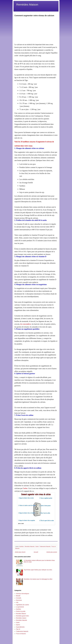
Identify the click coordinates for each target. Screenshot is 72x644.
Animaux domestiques (23, 594)
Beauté (18, 596)
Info (17, 602)
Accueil (36, 552)
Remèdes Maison (27, 5)
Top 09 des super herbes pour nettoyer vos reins (38, 570)
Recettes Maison (21, 614)
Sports (18, 625)
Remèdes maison (21, 618)
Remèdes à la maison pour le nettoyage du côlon (38, 579)
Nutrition (22, 547)
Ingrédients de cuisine (22, 605)
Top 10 (18, 629)
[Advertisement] (36, 30)
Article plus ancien (52, 552)
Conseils (19, 598)
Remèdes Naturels (30, 547)
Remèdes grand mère (22, 616)
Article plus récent (20, 552)
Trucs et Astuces (21, 634)
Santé (37, 547)
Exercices (19, 600)
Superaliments (20, 627)
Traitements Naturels (45, 547)
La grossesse (20, 607)
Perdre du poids (21, 611)
